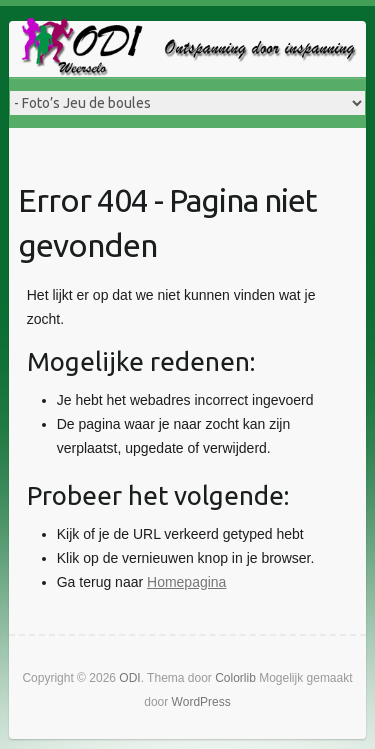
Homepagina (186, 582)
